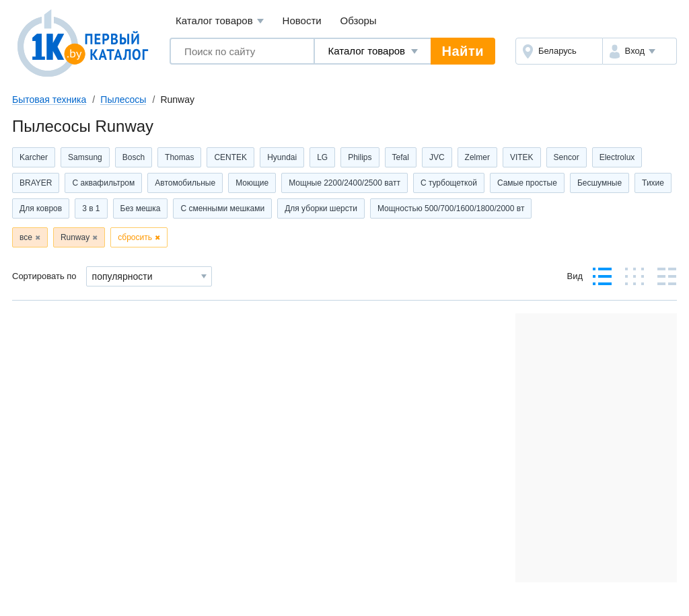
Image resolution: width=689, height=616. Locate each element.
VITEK (522, 157)
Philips (360, 157)
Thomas (179, 157)
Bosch (134, 157)
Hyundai (282, 157)
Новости (302, 21)
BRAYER (36, 183)
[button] (640, 51)
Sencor (567, 157)
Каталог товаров (220, 21)
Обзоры (359, 21)
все (26, 237)
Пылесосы (123, 100)
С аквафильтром (103, 183)
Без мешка (141, 208)
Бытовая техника (49, 100)
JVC (437, 157)
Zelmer (477, 157)
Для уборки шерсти (321, 208)
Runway (75, 237)
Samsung (85, 157)
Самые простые (527, 183)
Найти (463, 51)
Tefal (401, 157)
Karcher (34, 157)
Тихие (653, 183)
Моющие (252, 183)
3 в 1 (91, 208)
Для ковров (41, 208)
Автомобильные (185, 183)
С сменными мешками (222, 208)
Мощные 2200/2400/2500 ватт (344, 183)
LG (322, 157)
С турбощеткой (449, 183)
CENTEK (230, 157)
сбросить (135, 237)
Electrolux (617, 157)
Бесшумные (600, 183)
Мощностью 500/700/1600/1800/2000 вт (451, 208)
